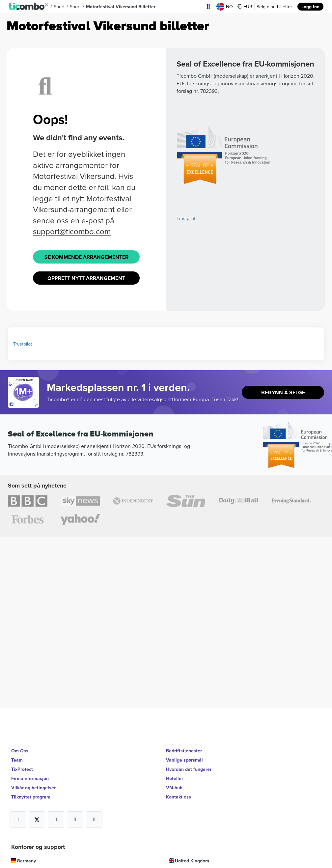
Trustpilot (186, 218)
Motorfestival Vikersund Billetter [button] (121, 7)
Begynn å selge (283, 392)
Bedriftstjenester (184, 751)
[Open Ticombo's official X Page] (37, 820)
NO (225, 7)
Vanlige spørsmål (184, 760)
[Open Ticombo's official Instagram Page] (56, 820)
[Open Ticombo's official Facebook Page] (24, 405)
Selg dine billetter (274, 7)
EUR (245, 7)
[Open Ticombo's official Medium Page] (75, 820)
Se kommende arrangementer (86, 257)
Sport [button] (59, 7)
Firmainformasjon (30, 778)
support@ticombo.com (72, 231)
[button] (28, 7)
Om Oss (20, 751)
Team (17, 760)
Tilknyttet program (31, 797)
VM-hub (174, 788)
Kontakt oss (179, 797)
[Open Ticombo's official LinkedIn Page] (94, 820)
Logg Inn (310, 7)
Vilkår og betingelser (33, 788)
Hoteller (175, 778)
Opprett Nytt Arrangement (86, 278)
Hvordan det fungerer (189, 769)
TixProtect (22, 769)
